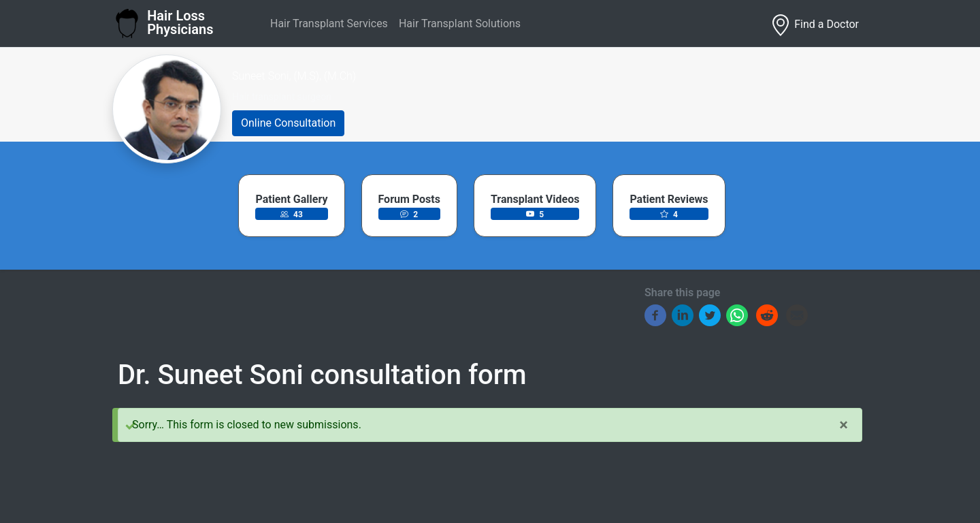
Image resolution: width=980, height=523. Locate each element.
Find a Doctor (814, 25)
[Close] (844, 425)
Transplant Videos (535, 199)
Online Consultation (288, 123)
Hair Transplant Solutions (460, 23)
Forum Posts (409, 199)
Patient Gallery (291, 199)
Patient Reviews (669, 199)
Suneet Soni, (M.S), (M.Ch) (294, 76)
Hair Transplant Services (329, 23)
